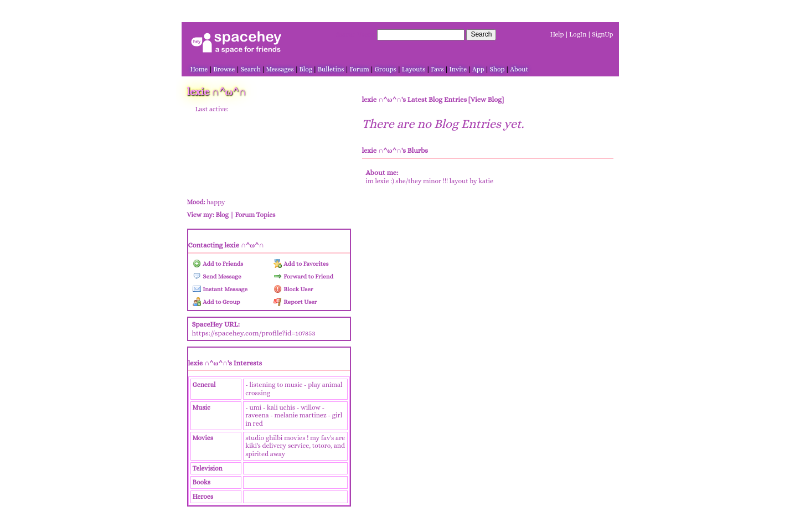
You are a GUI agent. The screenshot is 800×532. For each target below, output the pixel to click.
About (519, 69)
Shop (497, 69)
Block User (293, 289)
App (478, 69)
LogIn (578, 34)
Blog (306, 69)
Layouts (414, 69)
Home (199, 69)
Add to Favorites (301, 264)
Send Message (217, 277)
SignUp (602, 34)
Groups (386, 69)
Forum (359, 69)
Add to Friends (218, 264)
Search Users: (355, 34)
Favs (437, 69)
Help (557, 34)
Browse (224, 69)
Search (481, 34)
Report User (295, 302)
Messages (280, 69)
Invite (458, 69)
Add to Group (216, 302)
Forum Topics (256, 215)
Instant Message (220, 289)
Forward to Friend (303, 277)
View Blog (486, 99)
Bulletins (331, 69)
